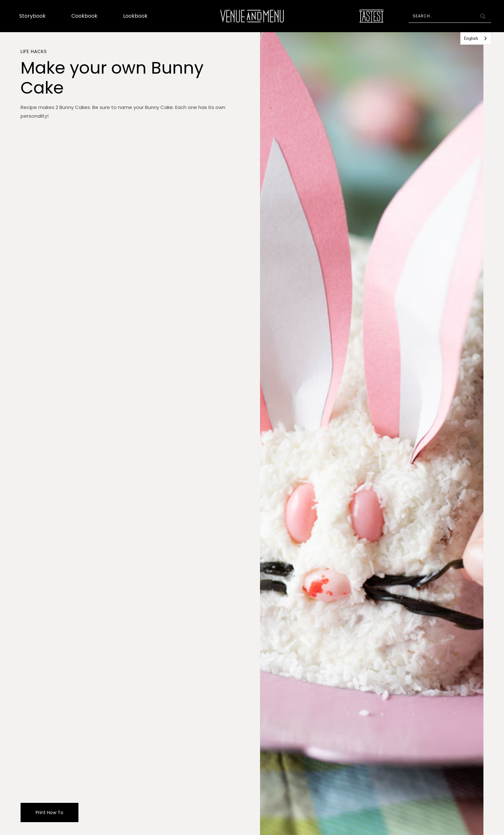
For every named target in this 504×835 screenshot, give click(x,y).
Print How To (50, 812)
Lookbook (135, 16)
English (471, 38)
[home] (252, 16)
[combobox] (476, 38)
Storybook (32, 16)
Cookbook (84, 16)
